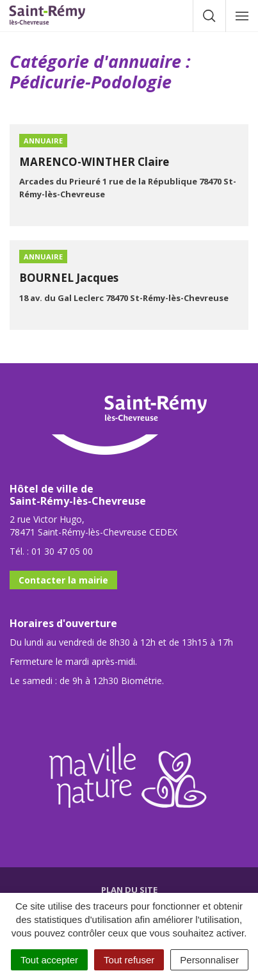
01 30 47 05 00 (62, 551)
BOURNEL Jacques (69, 278)
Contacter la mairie (63, 580)
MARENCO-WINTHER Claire (94, 162)
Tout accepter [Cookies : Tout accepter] (49, 960)
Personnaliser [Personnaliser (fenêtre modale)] (209, 960)
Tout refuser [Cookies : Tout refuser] (129, 960)
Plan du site (129, 890)
